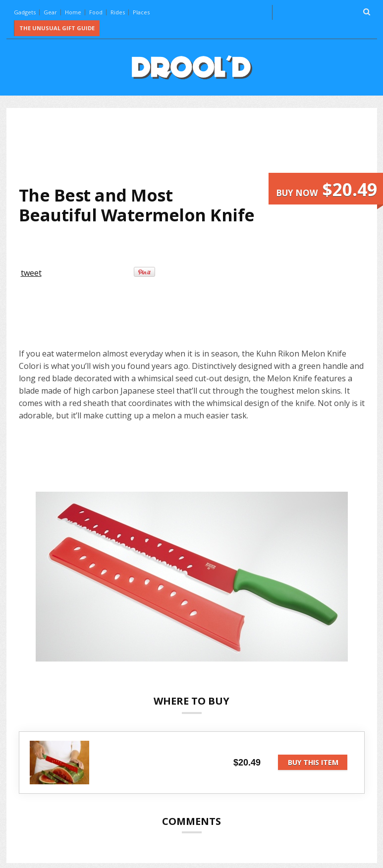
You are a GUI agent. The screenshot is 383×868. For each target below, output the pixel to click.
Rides (118, 12)
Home (73, 12)
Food (96, 12)
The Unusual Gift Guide (57, 28)
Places (141, 12)
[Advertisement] (199, 147)
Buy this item (313, 762)
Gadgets (25, 12)
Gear (50, 12)
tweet (31, 273)
